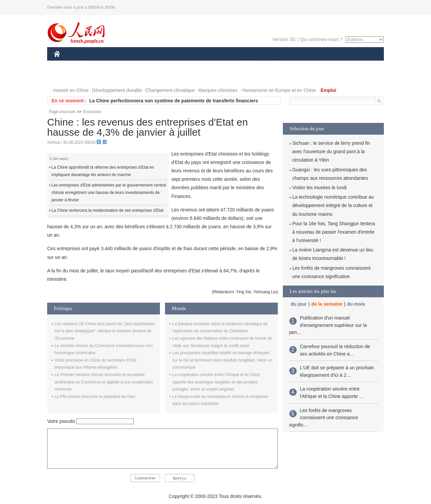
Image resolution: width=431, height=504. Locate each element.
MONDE (125, 63)
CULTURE (213, 63)
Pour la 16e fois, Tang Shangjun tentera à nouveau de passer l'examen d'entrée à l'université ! (334, 232)
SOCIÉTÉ (243, 63)
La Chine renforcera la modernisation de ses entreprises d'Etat (107, 210)
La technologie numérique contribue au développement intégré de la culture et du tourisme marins (333, 205)
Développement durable (117, 90)
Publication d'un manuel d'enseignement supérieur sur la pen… (328, 325)
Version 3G (284, 39)
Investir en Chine (71, 90)
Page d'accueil (62, 112)
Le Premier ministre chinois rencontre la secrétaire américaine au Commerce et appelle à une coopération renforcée (104, 382)
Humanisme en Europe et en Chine (279, 90)
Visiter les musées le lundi (320, 188)
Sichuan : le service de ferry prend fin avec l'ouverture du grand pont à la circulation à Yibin (331, 152)
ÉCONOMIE (95, 63)
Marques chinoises (218, 90)
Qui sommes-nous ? (321, 39)
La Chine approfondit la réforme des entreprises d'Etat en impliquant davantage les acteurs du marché (103, 171)
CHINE (65, 63)
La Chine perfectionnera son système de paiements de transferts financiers (174, 101)
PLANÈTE (273, 63)
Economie (92, 112)
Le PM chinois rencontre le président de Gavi (95, 397)
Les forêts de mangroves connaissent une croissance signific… (324, 418)
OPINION (361, 63)
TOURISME (329, 63)
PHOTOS (68, 77)
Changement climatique (170, 90)
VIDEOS (95, 77)
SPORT (300, 63)
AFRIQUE (154, 63)
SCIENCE (183, 63)
